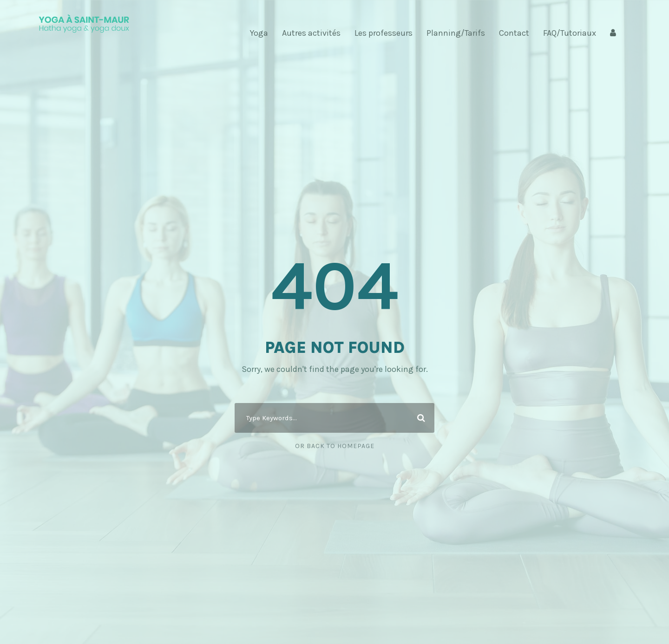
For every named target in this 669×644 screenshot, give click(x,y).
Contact (514, 33)
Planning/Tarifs (456, 33)
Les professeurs (384, 33)
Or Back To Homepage (335, 446)
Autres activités (311, 33)
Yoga (259, 33)
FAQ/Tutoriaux (570, 33)
